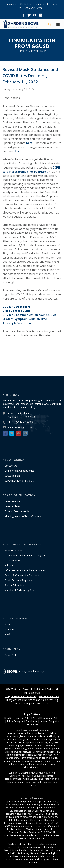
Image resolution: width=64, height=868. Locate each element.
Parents (9, 625)
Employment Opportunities (19, 471)
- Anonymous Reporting (23, 671)
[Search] (50, 24)
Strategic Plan (12, 476)
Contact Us (26, 4)
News (55, 4)
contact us (43, 703)
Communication (38, 51)
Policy (17, 718)
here (45, 782)
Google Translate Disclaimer (21, 696)
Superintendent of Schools (19, 481)
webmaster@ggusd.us (20, 427)
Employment (42, 4)
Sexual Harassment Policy (46, 718)
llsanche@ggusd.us (16, 814)
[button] (23, 15)
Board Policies (13, 506)
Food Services (12, 560)
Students (9, 629)
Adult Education (13, 550)
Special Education (14, 585)
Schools (9, 565)
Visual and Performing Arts (19, 590)
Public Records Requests (18, 580)
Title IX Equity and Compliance (22, 721)
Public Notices (12, 655)
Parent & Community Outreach (22, 575)
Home (21, 51)
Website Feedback (49, 696)
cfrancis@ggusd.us (37, 823)
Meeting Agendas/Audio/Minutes (23, 516)
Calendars (11, 4)
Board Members (14, 501)
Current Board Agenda (17, 511)
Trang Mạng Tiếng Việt (31, 8)
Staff (7, 634)
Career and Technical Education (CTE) (25, 555)
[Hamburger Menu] (58, 25)
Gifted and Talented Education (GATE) (26, 570)
